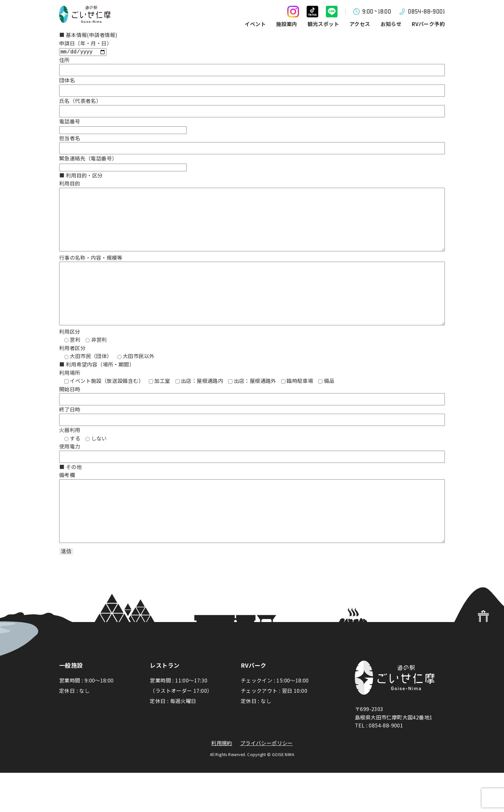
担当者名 (70, 139)
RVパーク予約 (428, 24)
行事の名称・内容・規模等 (91, 271)
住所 (64, 60)
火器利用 (70, 456)
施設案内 (287, 24)
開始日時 (70, 415)
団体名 (67, 81)
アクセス (360, 24)
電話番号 (70, 122)
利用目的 (70, 184)
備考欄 (67, 501)
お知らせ (391, 24)
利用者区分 (72, 374)
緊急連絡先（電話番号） (88, 159)
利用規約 (222, 782)
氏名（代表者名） (80, 101)
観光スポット (323, 24)
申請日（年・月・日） (85, 43)
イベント (255, 24)
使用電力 (70, 473)
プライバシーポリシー (266, 782)
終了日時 (70, 436)
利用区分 (70, 358)
